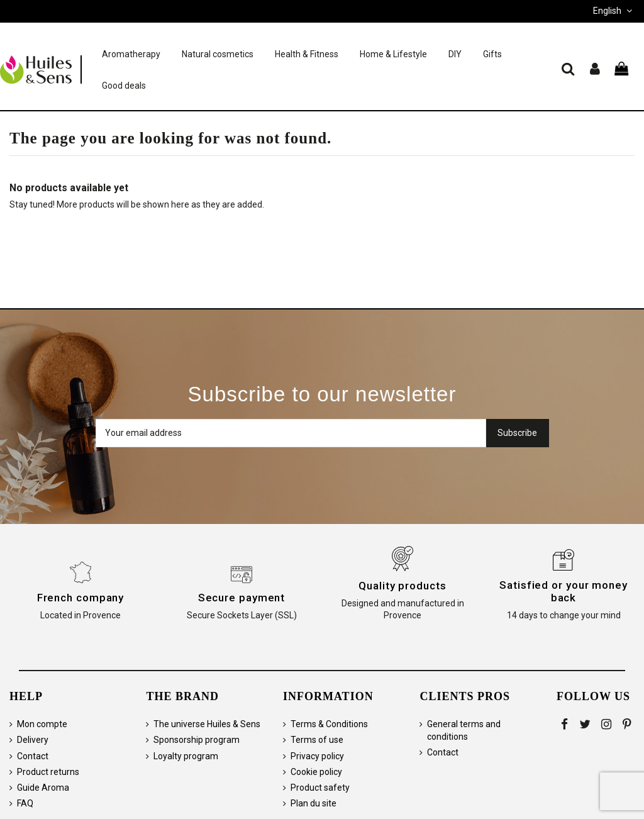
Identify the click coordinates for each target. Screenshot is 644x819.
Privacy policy (317, 756)
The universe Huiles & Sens (207, 724)
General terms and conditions (464, 730)
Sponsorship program (197, 740)
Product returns (48, 772)
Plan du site (314, 803)
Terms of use (317, 740)
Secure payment (242, 598)
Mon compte (42, 724)
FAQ (25, 803)
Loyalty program (186, 756)
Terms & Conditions (329, 724)
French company (81, 598)
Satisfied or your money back (563, 591)
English (614, 11)
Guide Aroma (43, 788)
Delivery (33, 740)
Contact (33, 756)
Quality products (402, 586)
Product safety (320, 788)
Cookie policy (316, 772)
